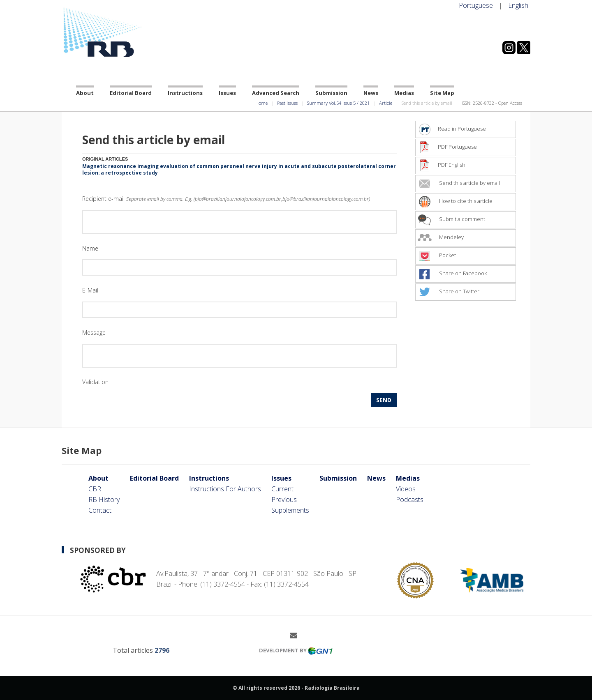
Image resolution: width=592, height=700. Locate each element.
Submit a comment (451, 219)
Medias (404, 93)
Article (386, 103)
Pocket (437, 255)
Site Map (442, 93)
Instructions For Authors (225, 489)
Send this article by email (459, 183)
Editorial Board (131, 93)
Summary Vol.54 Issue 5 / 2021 (338, 103)
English (518, 5)
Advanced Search (276, 93)
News (371, 93)
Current (282, 489)
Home (261, 103)
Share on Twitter (449, 291)
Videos (406, 489)
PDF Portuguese (447, 147)
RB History (104, 500)
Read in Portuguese (452, 129)
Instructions (185, 93)
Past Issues (287, 103)
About (85, 93)
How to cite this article (455, 201)
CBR (95, 489)
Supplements (290, 510)
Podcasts (410, 500)
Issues (227, 93)
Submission (331, 93)
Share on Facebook (452, 273)
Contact (100, 510)
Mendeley (441, 237)
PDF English (442, 165)
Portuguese (476, 5)
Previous (284, 500)
